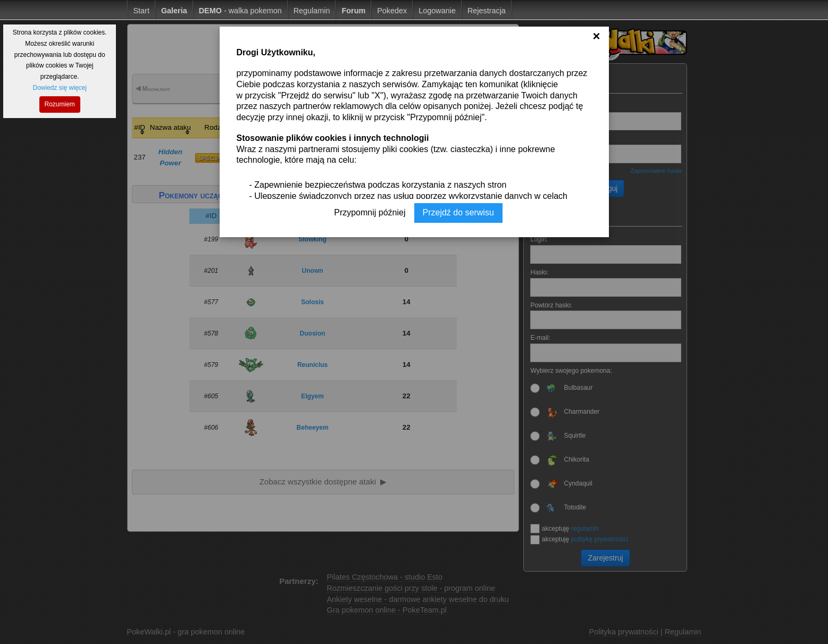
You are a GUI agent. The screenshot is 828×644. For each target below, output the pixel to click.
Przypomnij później (370, 212)
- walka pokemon (240, 11)
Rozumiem (60, 104)
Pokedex (392, 11)
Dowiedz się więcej (60, 88)
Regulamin (312, 11)
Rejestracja (487, 11)
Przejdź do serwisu (458, 212)
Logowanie (437, 11)
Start (141, 11)
